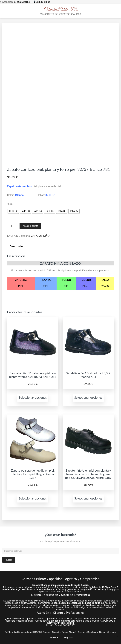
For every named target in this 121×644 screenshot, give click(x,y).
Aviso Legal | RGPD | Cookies (36, 632)
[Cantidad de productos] (13, 226)
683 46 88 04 (43, 2)
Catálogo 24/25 (12, 632)
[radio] (13, 211)
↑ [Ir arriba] (118, 631)
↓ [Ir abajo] (118, 636)
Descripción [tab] (17, 246)
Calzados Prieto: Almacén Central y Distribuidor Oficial (79, 632)
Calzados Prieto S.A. (61, 9)
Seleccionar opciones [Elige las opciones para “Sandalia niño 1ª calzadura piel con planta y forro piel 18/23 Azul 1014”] (33, 397)
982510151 (24, 2)
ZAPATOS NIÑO (40, 236)
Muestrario (55, 637)
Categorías (67, 637)
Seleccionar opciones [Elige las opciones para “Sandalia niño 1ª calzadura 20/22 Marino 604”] (88, 397)
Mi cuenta (112, 632)
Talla (10, 204)
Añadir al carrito (30, 226)
